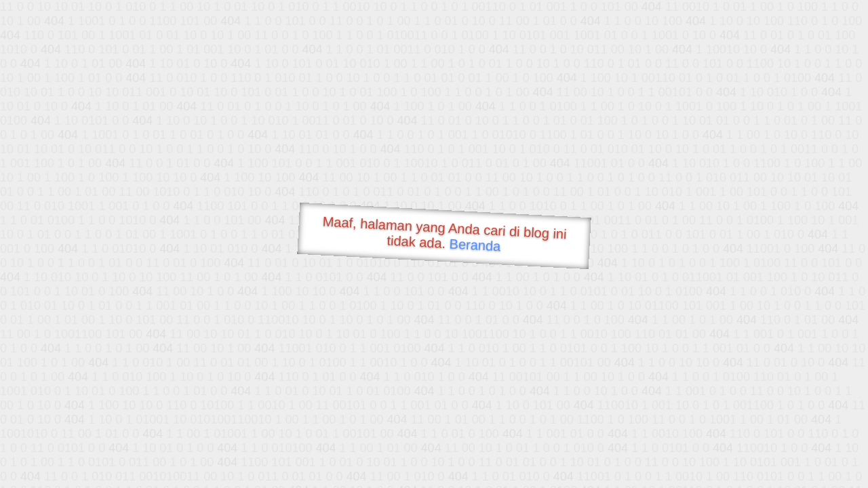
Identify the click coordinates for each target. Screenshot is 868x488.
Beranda (475, 245)
